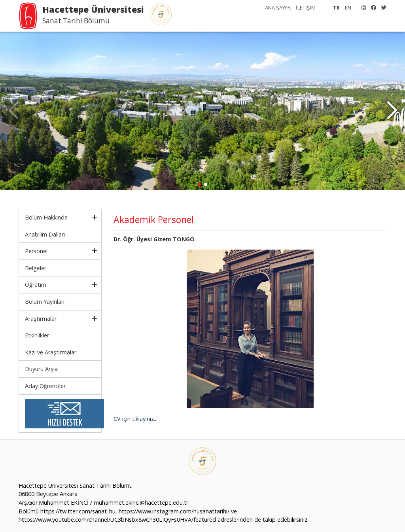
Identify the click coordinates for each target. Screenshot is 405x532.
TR (336, 8)
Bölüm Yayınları (45, 302)
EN (348, 8)
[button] (392, 111)
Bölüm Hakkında (46, 217)
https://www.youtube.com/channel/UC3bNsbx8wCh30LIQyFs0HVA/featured (117, 520)
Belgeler (36, 268)
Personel (36, 251)
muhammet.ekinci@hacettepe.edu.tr (141, 503)
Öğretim (36, 285)
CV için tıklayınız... (135, 419)
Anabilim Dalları (45, 234)
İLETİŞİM (306, 8)
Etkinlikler (37, 335)
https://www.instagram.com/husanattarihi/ (174, 511)
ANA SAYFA (278, 8)
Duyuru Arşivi (42, 369)
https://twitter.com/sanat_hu (78, 511)
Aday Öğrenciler (45, 386)
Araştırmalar (41, 319)
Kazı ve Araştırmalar (51, 352)
